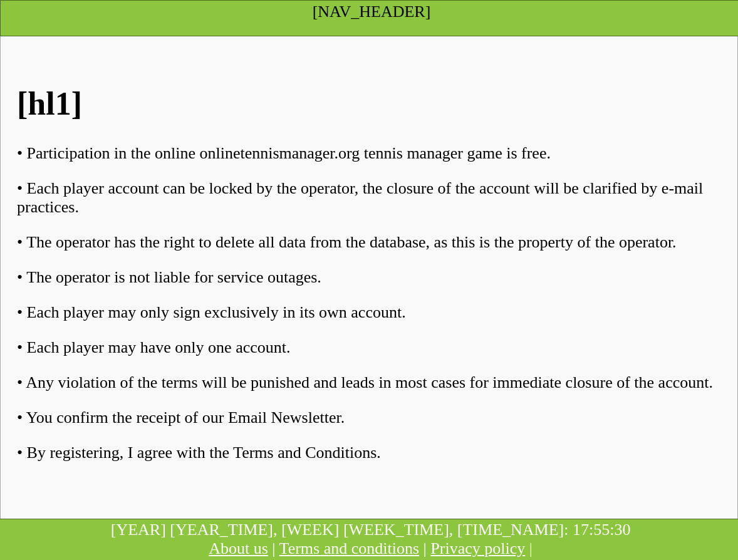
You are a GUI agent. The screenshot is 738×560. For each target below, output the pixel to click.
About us (238, 548)
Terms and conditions (349, 548)
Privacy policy (478, 548)
